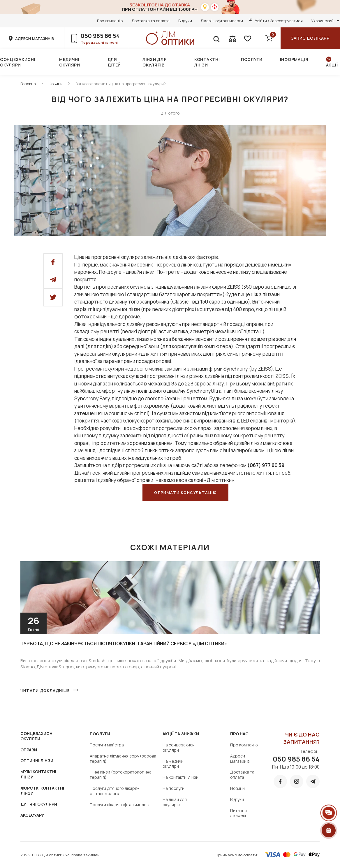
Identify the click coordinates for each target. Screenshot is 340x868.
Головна (28, 84)
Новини (56, 84)
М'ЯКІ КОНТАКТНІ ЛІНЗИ (38, 774)
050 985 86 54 (100, 36)
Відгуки (185, 21)
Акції (332, 65)
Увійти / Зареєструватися (279, 21)
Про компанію (110, 21)
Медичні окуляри (70, 62)
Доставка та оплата (150, 21)
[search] (216, 38)
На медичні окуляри (173, 764)
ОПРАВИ (29, 750)
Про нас (239, 734)
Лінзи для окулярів (155, 62)
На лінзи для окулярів (175, 802)
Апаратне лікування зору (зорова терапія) (123, 759)
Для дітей (114, 62)
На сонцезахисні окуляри (179, 747)
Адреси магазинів (240, 759)
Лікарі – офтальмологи (222, 21)
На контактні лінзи (180, 777)
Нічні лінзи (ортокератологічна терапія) (121, 775)
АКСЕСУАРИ (32, 815)
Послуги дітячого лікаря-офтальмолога (114, 791)
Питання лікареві (238, 813)
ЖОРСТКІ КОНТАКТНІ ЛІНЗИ (42, 791)
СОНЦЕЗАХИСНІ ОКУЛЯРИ (37, 736)
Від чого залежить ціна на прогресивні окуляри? (121, 84)
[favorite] (247, 38)
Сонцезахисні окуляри (18, 62)
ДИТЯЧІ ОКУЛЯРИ (39, 804)
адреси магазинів (35, 38)
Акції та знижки (181, 734)
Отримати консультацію (186, 492)
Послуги (252, 59)
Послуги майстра (107, 745)
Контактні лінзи (207, 62)
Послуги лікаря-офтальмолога (120, 805)
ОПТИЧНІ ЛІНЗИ (37, 761)
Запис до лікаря (310, 38)
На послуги (173, 788)
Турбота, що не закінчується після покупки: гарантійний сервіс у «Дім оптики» (124, 643)
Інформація (294, 59)
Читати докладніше (45, 690)
